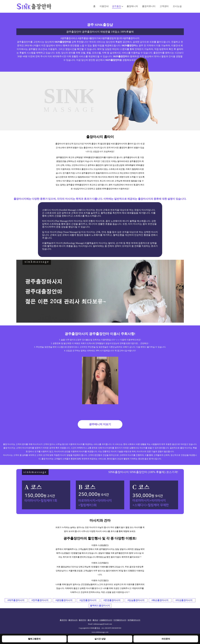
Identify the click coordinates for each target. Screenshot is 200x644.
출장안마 (63, 620)
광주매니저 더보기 (100, 424)
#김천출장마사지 (88, 600)
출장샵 (95, 620)
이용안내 (104, 6)
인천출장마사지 (120, 620)
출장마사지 (73, 620)
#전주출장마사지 (40, 600)
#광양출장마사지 (64, 600)
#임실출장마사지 (136, 600)
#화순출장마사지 (160, 600)
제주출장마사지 (134, 620)
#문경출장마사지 (112, 600)
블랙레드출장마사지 (100, 606)
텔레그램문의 (34, 639)
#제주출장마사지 (16, 600)
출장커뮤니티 (149, 6)
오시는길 (177, 6)
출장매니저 (132, 6)
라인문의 (166, 639)
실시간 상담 (100, 639)
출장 (89, 620)
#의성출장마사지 (184, 600)
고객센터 (164, 6)
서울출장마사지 (106, 620)
